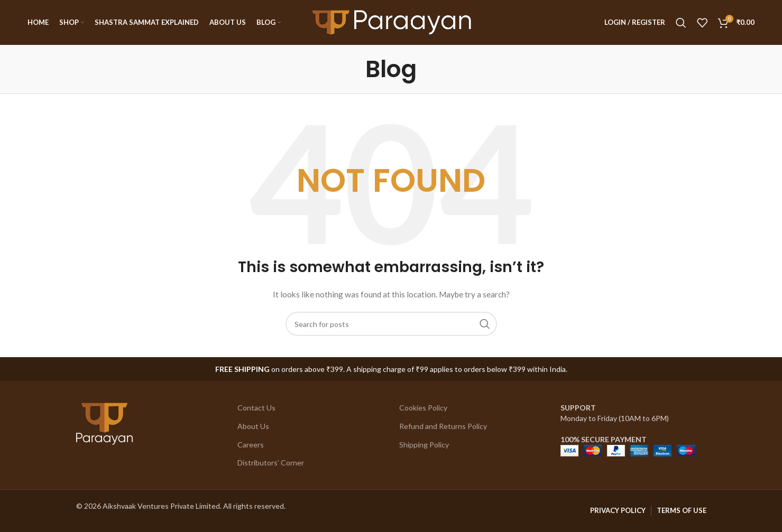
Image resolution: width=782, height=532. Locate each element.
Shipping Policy (424, 445)
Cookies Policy (423, 408)
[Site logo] (391, 21)
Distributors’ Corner (271, 463)
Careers (251, 445)
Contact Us (256, 408)
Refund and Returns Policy (443, 426)
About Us (253, 426)
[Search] (681, 23)
